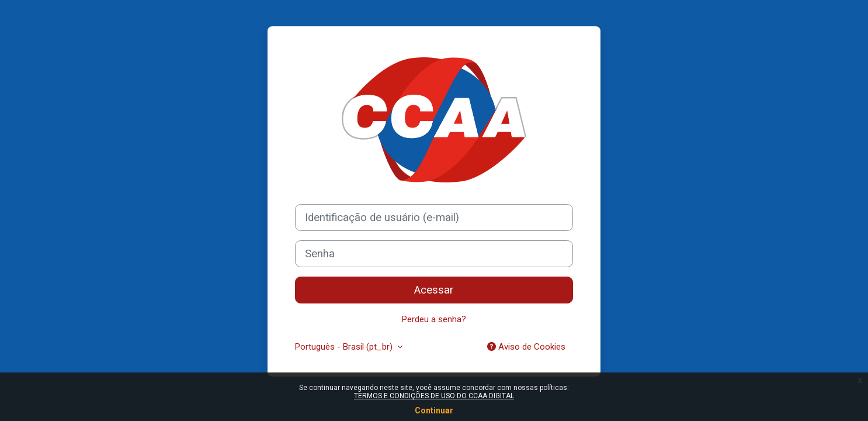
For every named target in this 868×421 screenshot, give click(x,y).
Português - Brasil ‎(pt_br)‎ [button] (345, 347)
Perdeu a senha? (434, 319)
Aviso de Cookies (526, 347)
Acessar (434, 290)
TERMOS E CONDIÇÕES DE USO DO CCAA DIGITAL (434, 396)
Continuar (434, 410)
